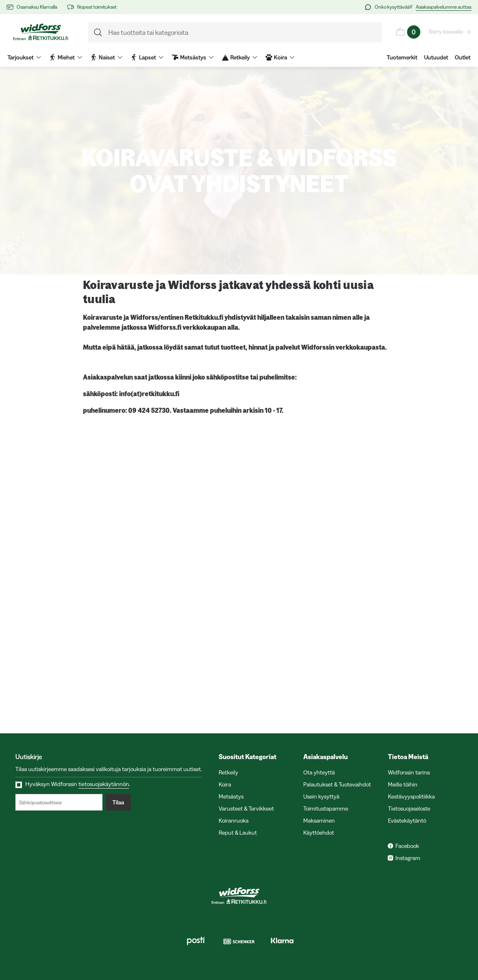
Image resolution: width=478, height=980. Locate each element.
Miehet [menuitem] (66, 57)
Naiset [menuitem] (106, 57)
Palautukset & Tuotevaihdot (337, 784)
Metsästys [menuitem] (193, 57)
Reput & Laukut (238, 833)
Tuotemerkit (402, 57)
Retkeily (228, 772)
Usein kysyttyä (321, 796)
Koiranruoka (234, 821)
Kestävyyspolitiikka (411, 796)
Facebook (407, 846)
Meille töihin (403, 784)
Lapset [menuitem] (147, 57)
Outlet (463, 57)
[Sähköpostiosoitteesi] (59, 802)
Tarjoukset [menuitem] (24, 57)
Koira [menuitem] (280, 57)
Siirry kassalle (446, 32)
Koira (225, 784)
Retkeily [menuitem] (240, 57)
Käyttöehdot (319, 833)
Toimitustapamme (326, 808)
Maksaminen (319, 821)
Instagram (408, 858)
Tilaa (118, 802)
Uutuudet (436, 57)
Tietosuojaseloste (409, 808)
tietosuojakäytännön (104, 784)
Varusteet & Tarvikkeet (246, 808)
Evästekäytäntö (407, 821)
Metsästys (231, 796)
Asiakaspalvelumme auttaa (444, 7)
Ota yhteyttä (319, 772)
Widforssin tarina (409, 772)
